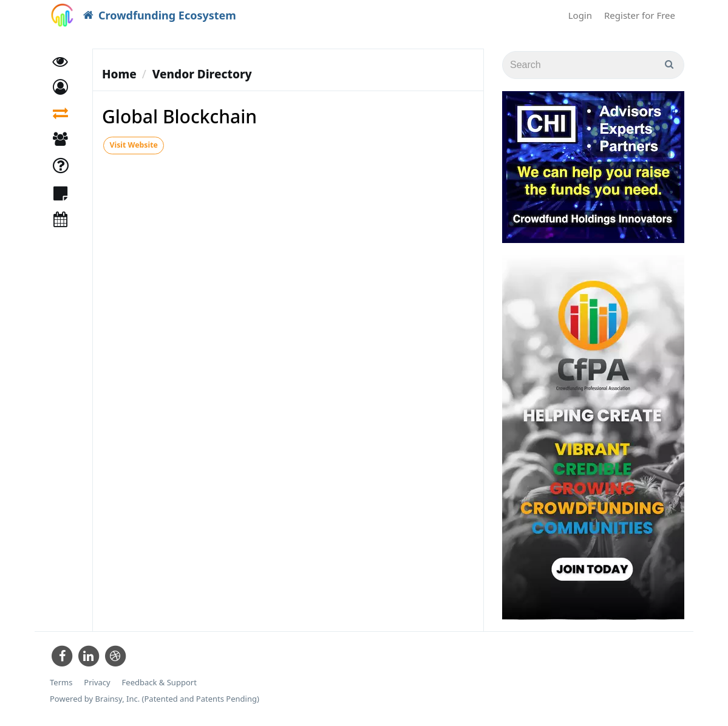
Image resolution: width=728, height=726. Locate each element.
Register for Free (640, 15)
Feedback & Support (159, 683)
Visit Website (133, 146)
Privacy (97, 683)
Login (580, 15)
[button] (60, 90)
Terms (61, 683)
